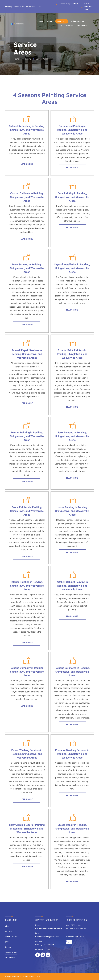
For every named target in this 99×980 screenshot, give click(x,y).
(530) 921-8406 (42, 928)
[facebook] (38, 955)
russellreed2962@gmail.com (47, 937)
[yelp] (43, 955)
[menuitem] (40, 21)
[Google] (48, 955)
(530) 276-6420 (72, 4)
